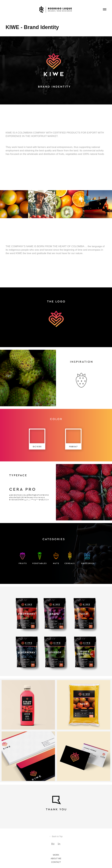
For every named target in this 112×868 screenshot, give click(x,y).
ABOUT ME (56, 858)
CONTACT (56, 862)
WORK (56, 855)
